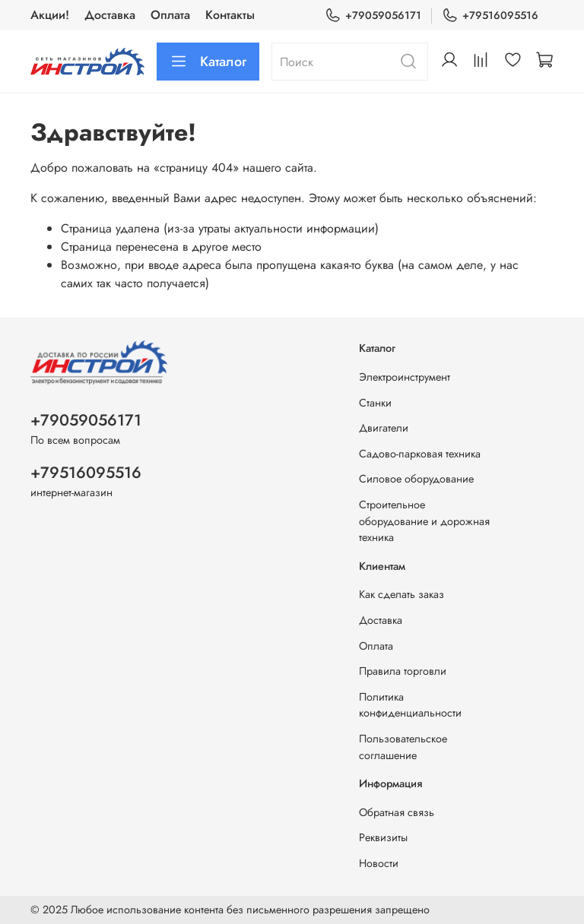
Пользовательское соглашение (403, 747)
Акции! (50, 15)
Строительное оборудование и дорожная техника (424, 521)
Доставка (110, 15)
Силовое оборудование (416, 479)
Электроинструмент (405, 377)
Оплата (170, 15)
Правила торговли (403, 671)
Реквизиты (383, 837)
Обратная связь (397, 812)
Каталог (208, 62)
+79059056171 (373, 16)
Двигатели (384, 428)
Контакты (230, 15)
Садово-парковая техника (420, 454)
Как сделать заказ (401, 594)
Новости (379, 863)
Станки (375, 403)
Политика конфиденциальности (410, 705)
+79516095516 (490, 16)
